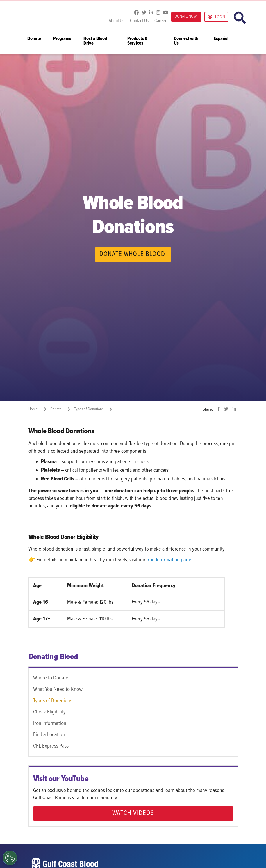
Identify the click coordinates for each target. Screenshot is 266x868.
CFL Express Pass (50, 745)
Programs (62, 39)
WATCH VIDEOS (133, 812)
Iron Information (49, 723)
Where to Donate (50, 678)
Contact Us (139, 21)
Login (216, 17)
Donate (34, 39)
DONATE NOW (186, 17)
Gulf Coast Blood (65, 17)
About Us (116, 21)
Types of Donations (52, 700)
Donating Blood (53, 657)
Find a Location (48, 734)
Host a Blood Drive (95, 41)
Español (221, 39)
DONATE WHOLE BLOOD (132, 254)
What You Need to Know (57, 689)
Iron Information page (168, 560)
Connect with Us (186, 41)
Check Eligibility (49, 711)
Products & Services (137, 41)
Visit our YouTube (61, 778)
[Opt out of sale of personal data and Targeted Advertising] (10, 858)
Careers (161, 21)
